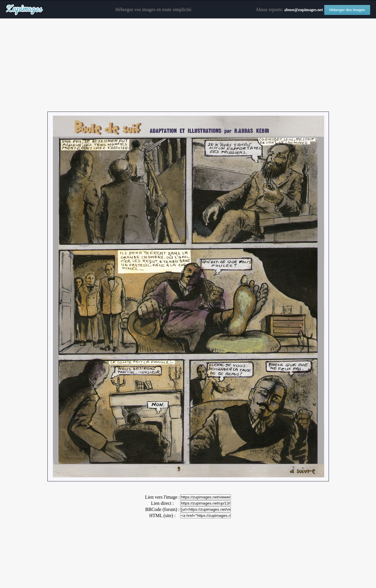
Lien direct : (162, 503)
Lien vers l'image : (163, 497)
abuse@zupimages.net (303, 10)
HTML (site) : (162, 516)
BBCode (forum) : (162, 509)
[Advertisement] (188, 65)
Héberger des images (347, 10)
